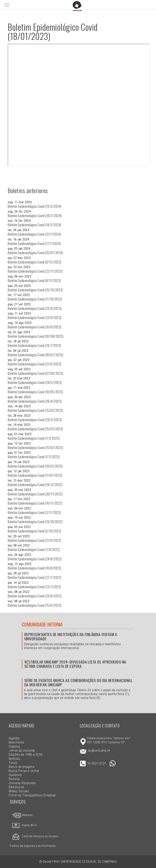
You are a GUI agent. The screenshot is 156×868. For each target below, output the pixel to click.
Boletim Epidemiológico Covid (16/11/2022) (35, 503)
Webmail (22, 815)
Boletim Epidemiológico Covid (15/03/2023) (35, 410)
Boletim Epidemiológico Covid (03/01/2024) (35, 253)
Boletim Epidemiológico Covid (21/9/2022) (34, 540)
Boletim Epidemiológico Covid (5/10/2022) (34, 531)
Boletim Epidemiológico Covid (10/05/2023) (35, 392)
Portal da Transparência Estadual (32, 795)
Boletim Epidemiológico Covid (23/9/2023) (35, 308)
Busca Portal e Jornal (24, 771)
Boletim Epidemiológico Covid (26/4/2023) (35, 401)
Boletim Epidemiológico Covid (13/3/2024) (34, 206)
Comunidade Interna (42, 624)
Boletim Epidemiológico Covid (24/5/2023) (35, 383)
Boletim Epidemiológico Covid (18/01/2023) (35, 466)
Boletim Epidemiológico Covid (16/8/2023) (34, 327)
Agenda (14, 738)
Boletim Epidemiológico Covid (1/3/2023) (34, 438)
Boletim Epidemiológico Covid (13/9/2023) (34, 318)
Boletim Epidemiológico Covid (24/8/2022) (35, 559)
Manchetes (16, 742)
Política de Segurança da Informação (33, 846)
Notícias (14, 759)
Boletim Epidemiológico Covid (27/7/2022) (34, 577)
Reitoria (14, 779)
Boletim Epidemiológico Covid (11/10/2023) (35, 299)
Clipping (14, 746)
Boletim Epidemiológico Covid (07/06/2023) (35, 373)
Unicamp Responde (22, 783)
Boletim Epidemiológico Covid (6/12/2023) (34, 262)
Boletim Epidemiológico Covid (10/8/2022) (34, 568)
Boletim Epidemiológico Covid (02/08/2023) (36, 336)
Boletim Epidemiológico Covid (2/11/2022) (34, 513)
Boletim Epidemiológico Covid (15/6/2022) (34, 605)
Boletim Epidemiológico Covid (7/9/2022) (34, 550)
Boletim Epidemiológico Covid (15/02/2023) (35, 448)
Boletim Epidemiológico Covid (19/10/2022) (35, 522)
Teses (13, 763)
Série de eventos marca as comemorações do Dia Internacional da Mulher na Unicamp (78, 682)
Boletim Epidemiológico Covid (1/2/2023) (34, 457)
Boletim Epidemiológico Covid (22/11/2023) (35, 271)
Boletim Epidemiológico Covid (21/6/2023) (34, 364)
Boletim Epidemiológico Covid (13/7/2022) (34, 587)
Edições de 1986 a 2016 (26, 755)
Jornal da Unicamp (22, 750)
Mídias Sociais (19, 791)
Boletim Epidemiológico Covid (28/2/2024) (35, 216)
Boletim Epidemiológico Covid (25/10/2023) (35, 290)
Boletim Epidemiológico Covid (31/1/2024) (34, 234)
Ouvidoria (15, 775)
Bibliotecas (16, 787)
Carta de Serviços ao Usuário (34, 836)
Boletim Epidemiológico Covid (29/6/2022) (35, 596)
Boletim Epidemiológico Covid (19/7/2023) (34, 345)
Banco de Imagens (22, 767)
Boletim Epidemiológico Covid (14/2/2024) (34, 225)
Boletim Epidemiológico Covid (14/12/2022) (35, 485)
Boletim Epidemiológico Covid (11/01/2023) (35, 475)
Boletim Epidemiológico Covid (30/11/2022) (35, 494)
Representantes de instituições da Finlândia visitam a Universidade (71, 636)
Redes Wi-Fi (23, 825)
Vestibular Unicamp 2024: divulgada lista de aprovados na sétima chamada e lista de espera (75, 664)
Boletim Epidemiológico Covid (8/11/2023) (34, 281)
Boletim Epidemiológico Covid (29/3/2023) (35, 420)
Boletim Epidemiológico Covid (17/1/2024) (34, 244)
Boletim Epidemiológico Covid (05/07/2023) (35, 355)
